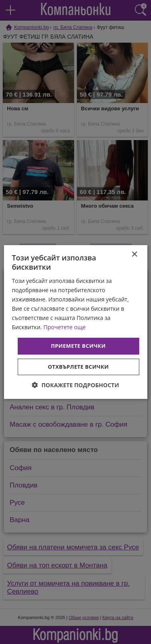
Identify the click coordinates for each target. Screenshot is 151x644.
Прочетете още (65, 327)
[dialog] (75, 322)
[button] (75, 385)
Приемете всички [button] (78, 346)
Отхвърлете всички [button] (78, 367)
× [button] (134, 255)
